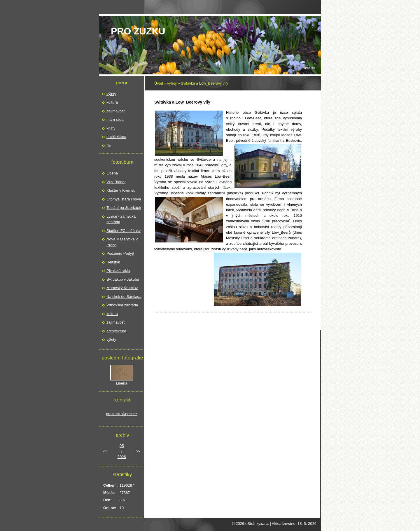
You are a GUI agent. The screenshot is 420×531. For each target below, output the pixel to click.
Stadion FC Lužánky (124, 231)
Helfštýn (113, 262)
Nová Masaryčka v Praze (122, 242)
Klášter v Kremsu (121, 190)
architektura (116, 137)
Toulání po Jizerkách (124, 208)
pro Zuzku (138, 31)
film (109, 145)
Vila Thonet (116, 182)
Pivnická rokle (118, 271)
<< (105, 451)
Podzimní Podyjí (120, 253)
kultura (112, 102)
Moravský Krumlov (122, 288)
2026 (122, 457)
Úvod (159, 83)
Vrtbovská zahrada (122, 305)
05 (122, 446)
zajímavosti (116, 111)
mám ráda (115, 119)
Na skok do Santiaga (124, 297)
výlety (172, 83)
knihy (111, 128)
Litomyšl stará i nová (124, 199)
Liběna (112, 173)
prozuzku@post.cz (121, 414)
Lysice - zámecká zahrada (121, 219)
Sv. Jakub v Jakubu (123, 279)
